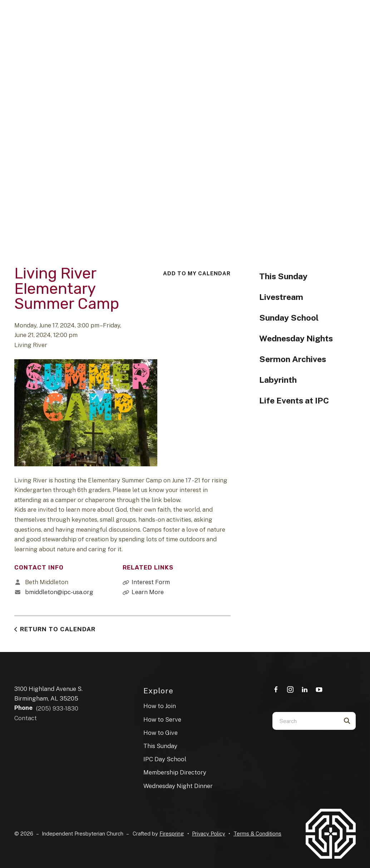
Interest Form (151, 582)
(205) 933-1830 (57, 708)
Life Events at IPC (294, 400)
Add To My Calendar (197, 273)
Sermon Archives (293, 359)
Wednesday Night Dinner (178, 786)
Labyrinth (278, 380)
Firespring (172, 834)
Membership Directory (175, 772)
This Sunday (283, 276)
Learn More (148, 592)
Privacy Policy (209, 834)
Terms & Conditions (257, 834)
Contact (26, 718)
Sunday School (289, 318)
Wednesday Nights (296, 338)
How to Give (161, 733)
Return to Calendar (58, 629)
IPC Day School (165, 759)
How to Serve (162, 719)
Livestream (281, 297)
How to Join (160, 706)
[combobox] (305, 721)
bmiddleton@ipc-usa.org (59, 592)
